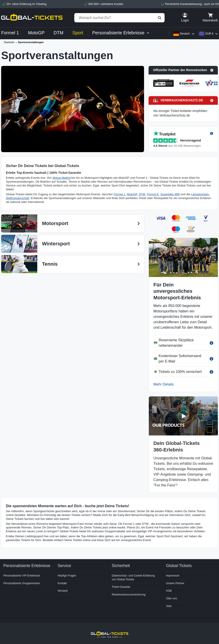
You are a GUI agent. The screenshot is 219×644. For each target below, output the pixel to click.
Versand (63, 591)
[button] (183, 70)
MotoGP (132, 194)
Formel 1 (119, 194)
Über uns (171, 598)
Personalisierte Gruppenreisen (22, 583)
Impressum (173, 576)
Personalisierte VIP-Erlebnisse (22, 576)
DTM (142, 194)
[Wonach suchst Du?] (119, 18)
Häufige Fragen (67, 576)
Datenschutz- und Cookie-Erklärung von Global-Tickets (133, 578)
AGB (169, 591)
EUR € (209, 34)
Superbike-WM (170, 194)
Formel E (153, 194)
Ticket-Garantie (121, 587)
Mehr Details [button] (164, 384)
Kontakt (62, 583)
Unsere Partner (175, 583)
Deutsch (185, 34)
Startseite (9, 42)
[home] (32, 18)
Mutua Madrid (62, 178)
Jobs (169, 606)
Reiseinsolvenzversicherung (129, 595)
